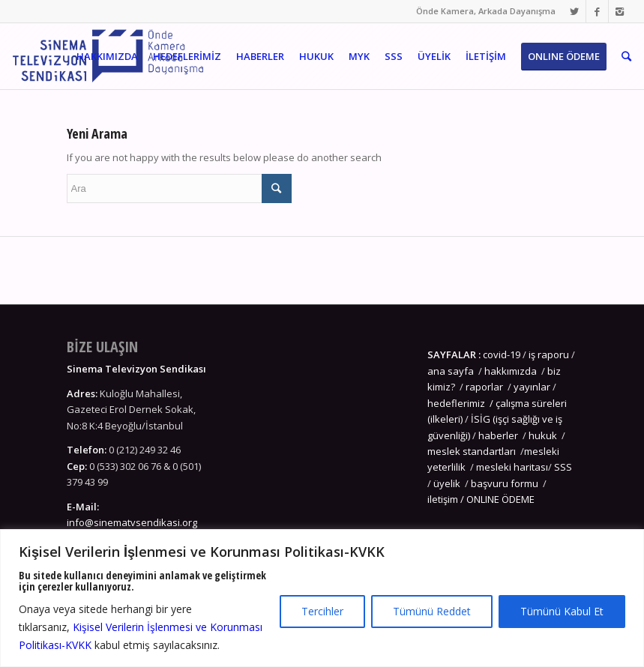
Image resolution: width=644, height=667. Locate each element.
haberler (498, 435)
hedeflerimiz (456, 403)
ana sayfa (452, 371)
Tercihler (322, 611)
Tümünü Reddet (432, 611)
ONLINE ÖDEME (500, 499)
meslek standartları (472, 451)
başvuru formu (506, 483)
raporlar (484, 387)
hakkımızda (511, 371)
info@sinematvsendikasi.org (132, 522)
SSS (563, 467)
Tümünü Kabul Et (562, 611)
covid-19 (502, 354)
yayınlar (532, 387)
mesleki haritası (512, 467)
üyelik (447, 483)
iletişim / (447, 499)
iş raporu (549, 354)
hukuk (543, 435)
